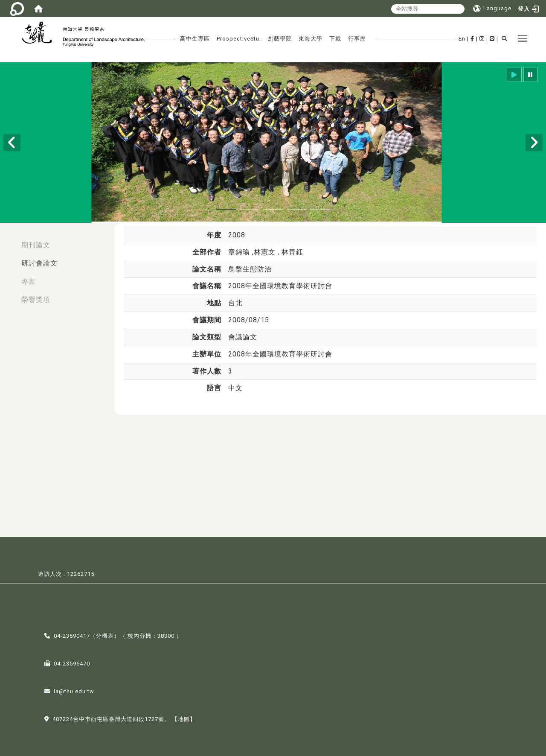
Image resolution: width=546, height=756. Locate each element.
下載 (335, 39)
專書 (29, 282)
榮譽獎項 (36, 299)
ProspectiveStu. (239, 39)
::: (9, 241)
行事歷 (357, 39)
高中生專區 (195, 39)
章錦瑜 (240, 252)
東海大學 (311, 39)
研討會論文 (39, 263)
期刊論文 (36, 245)
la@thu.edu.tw (74, 690)
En (462, 39)
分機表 (105, 635)
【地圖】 (184, 718)
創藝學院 (280, 39)
